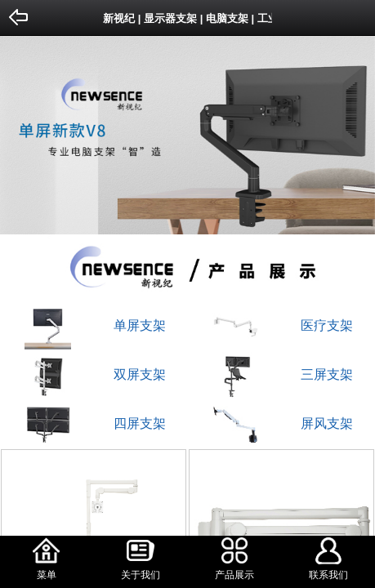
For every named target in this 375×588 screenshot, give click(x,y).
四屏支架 (140, 423)
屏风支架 (327, 423)
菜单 (47, 575)
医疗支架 (327, 325)
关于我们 (141, 575)
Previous (16, 127)
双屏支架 (140, 374)
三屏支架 (327, 374)
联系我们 (328, 575)
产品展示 (234, 575)
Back (20, 18)
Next (359, 127)
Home (355, 18)
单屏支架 (140, 325)
